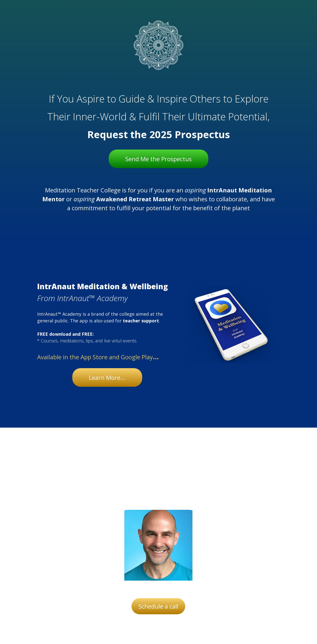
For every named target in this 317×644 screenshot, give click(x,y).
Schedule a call (158, 606)
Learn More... (107, 377)
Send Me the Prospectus (158, 159)
